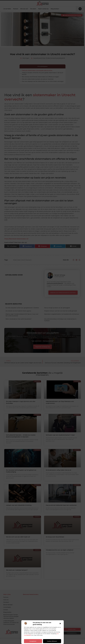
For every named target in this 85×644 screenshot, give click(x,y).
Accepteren (33, 641)
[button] (60, 624)
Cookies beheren (52, 641)
